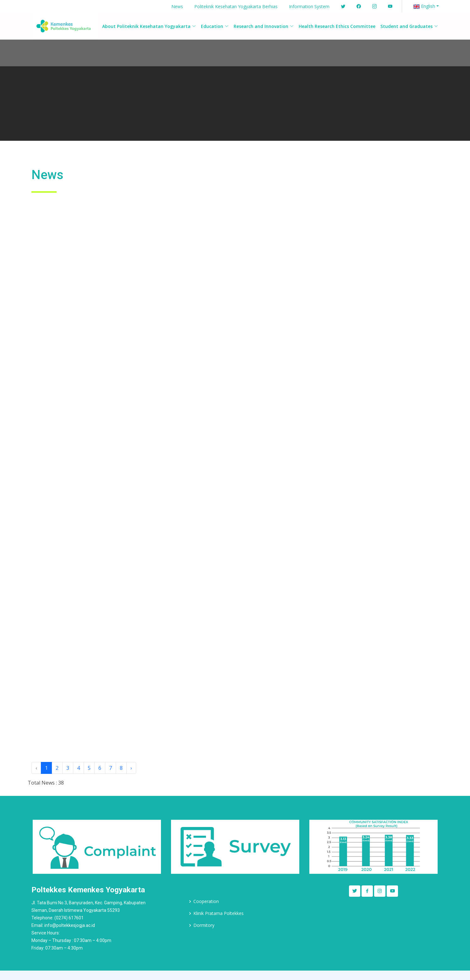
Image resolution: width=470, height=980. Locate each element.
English (424, 6)
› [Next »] (131, 768)
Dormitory (204, 925)
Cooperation (206, 901)
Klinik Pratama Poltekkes (218, 913)
